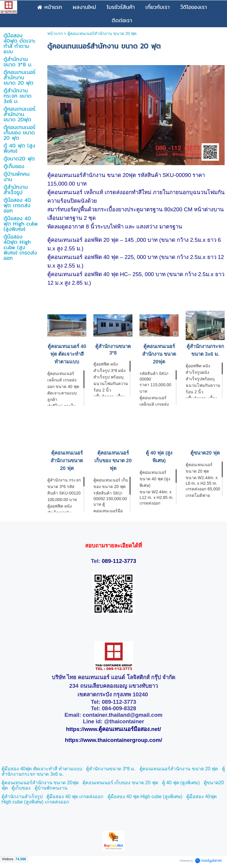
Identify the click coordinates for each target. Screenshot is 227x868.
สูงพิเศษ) (174, 797)
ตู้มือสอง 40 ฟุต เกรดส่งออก (75, 797)
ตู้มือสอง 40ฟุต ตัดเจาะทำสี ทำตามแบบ (42, 769)
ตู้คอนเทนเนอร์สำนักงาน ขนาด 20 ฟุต (179, 769)
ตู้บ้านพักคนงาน (51, 788)
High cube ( (153, 797)
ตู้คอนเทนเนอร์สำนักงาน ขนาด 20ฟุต (159, 354)
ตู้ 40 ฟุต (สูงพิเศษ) (181, 783)
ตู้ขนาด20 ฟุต (205, 453)
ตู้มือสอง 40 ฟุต (124, 797)
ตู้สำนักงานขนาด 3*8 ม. (111, 769)
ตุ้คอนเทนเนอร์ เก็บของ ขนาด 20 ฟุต (113, 461)
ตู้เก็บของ (21, 788)
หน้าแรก (55, 33)
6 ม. (60, 774)
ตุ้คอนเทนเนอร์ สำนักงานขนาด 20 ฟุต (67, 461)
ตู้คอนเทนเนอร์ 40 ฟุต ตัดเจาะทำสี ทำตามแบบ (67, 354)
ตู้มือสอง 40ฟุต (201, 797)
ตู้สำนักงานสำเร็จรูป (22, 797)
